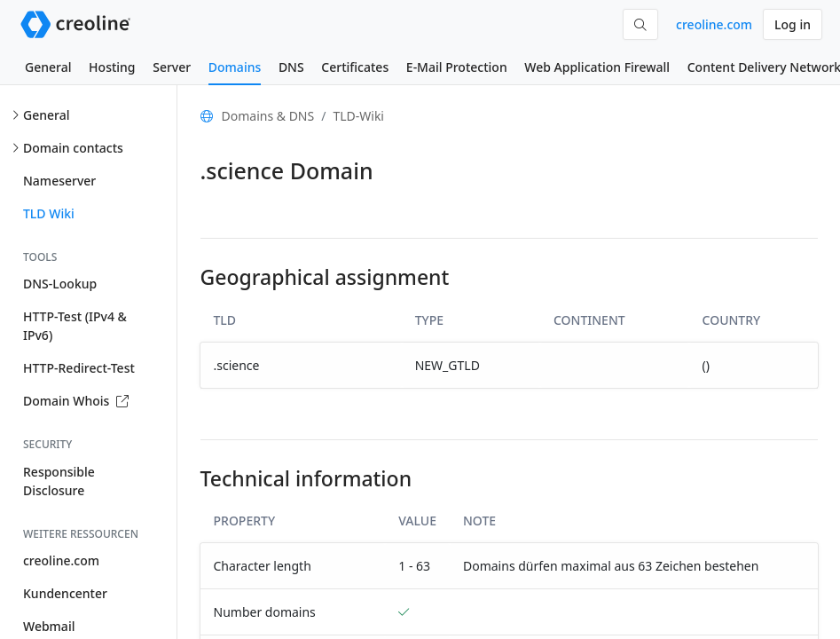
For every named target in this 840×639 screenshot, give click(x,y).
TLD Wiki (49, 213)
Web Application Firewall (597, 67)
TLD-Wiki (358, 116)
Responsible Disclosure (59, 481)
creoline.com (714, 24)
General (48, 67)
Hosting (112, 67)
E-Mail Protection (457, 67)
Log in (793, 24)
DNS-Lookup (60, 284)
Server (172, 67)
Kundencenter (65, 593)
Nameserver (59, 181)
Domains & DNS (268, 116)
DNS (291, 67)
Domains (235, 67)
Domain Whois (76, 401)
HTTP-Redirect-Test (79, 368)
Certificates (355, 67)
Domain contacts (73, 148)
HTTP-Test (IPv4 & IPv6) (75, 326)
